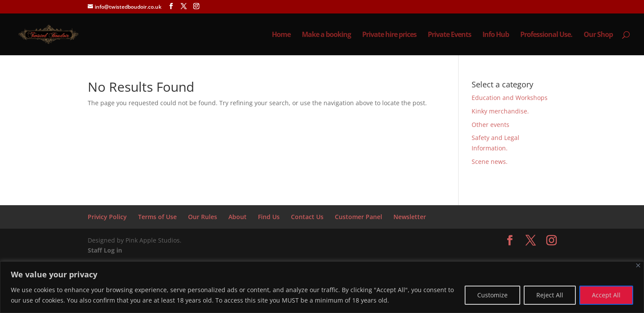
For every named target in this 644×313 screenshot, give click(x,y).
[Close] (638, 265)
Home (281, 35)
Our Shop (598, 35)
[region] (322, 287)
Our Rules (203, 217)
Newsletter (410, 217)
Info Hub (496, 35)
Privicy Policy (107, 217)
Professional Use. (546, 35)
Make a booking (326, 35)
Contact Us (307, 217)
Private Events (449, 35)
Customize (492, 295)
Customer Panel (358, 217)
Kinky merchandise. (500, 111)
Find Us (269, 217)
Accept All (606, 295)
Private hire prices (389, 35)
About (238, 217)
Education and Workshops (510, 98)
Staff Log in (105, 250)
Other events (490, 125)
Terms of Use (157, 217)
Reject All (550, 295)
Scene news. (490, 161)
